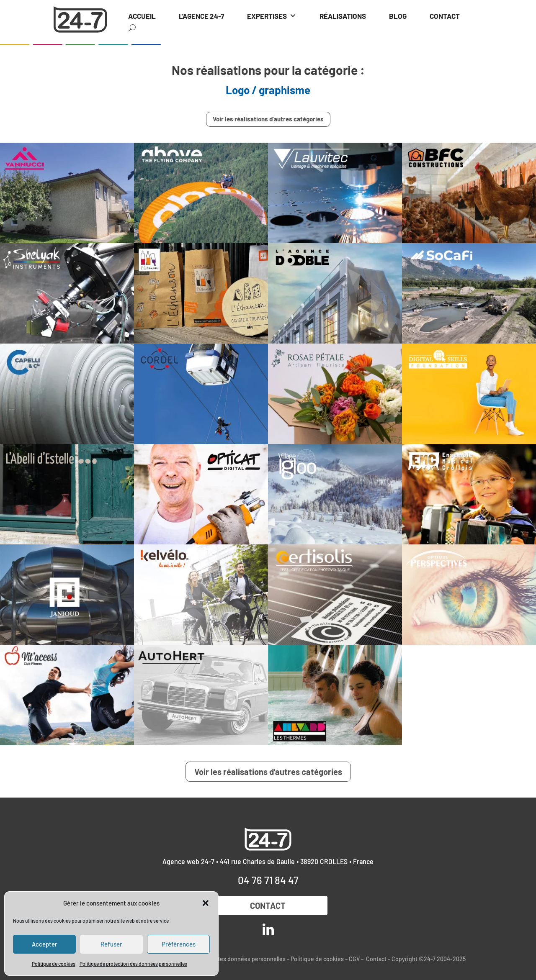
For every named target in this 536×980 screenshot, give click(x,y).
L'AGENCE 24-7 (201, 16)
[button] (206, 903)
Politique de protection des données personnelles (133, 964)
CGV (354, 959)
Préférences (179, 944)
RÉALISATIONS (343, 16)
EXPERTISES (272, 16)
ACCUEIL (142, 16)
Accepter (45, 944)
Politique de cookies (54, 964)
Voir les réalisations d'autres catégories (268, 119)
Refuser (111, 944)
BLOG (398, 16)
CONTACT (445, 16)
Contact (268, 906)
